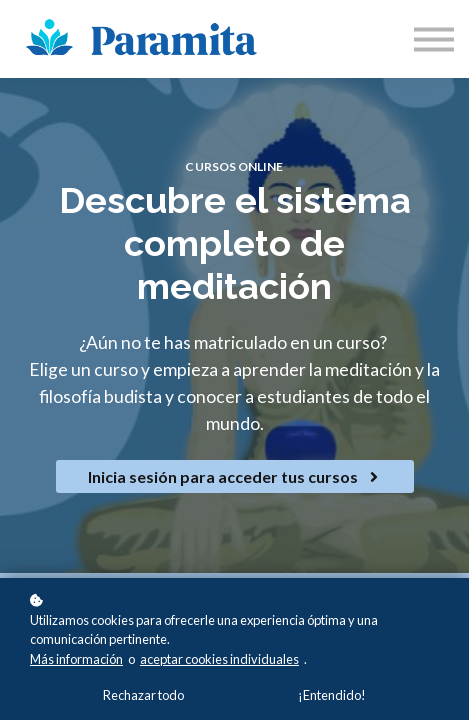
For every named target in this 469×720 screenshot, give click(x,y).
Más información (76, 659)
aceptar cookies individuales (219, 659)
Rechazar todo (143, 695)
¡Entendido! (332, 695)
